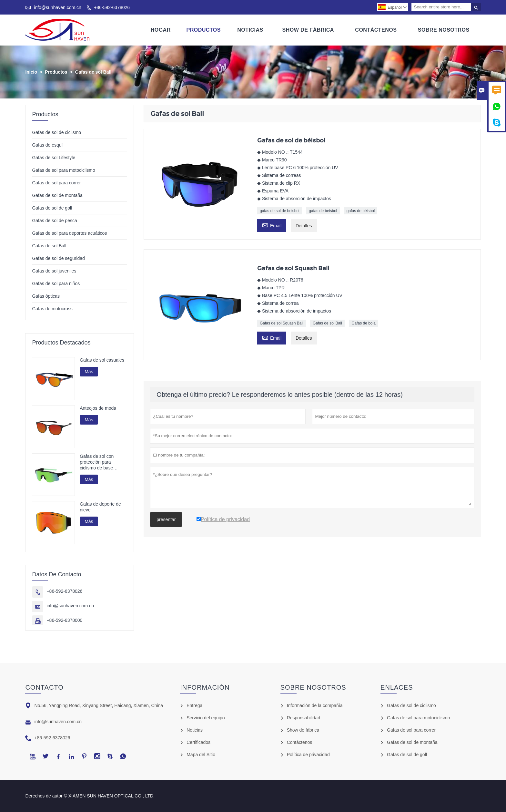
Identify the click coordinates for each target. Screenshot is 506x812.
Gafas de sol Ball (327, 323)
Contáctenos (376, 30)
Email (272, 225)
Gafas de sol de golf (52, 208)
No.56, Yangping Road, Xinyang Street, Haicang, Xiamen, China (99, 705)
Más (89, 372)
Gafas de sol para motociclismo (63, 170)
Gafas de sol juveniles (54, 271)
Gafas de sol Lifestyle (54, 158)
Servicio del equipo (206, 718)
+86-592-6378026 (112, 7)
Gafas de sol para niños (56, 283)
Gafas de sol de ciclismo (56, 132)
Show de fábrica (303, 730)
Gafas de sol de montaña (57, 195)
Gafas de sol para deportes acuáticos (69, 233)
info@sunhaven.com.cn (58, 7)
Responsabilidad (304, 718)
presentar (166, 519)
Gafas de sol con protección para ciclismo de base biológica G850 (97, 462)
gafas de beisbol (323, 211)
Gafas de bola (364, 323)
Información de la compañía (315, 705)
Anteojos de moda (98, 408)
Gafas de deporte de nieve (100, 507)
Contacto (44, 687)
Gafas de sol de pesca (54, 221)
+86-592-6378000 (64, 620)
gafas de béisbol (361, 211)
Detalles (304, 226)
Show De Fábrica (308, 30)
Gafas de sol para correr (56, 183)
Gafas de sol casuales (102, 360)
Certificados (198, 742)
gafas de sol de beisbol (280, 211)
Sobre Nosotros (444, 30)
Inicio (31, 72)
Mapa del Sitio (201, 755)
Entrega (194, 705)
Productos (204, 30)
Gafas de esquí (47, 145)
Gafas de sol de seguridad (58, 258)
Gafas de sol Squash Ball (282, 323)
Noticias (250, 30)
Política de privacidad (308, 755)
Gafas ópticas (46, 296)
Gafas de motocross (52, 309)
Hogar (161, 30)
